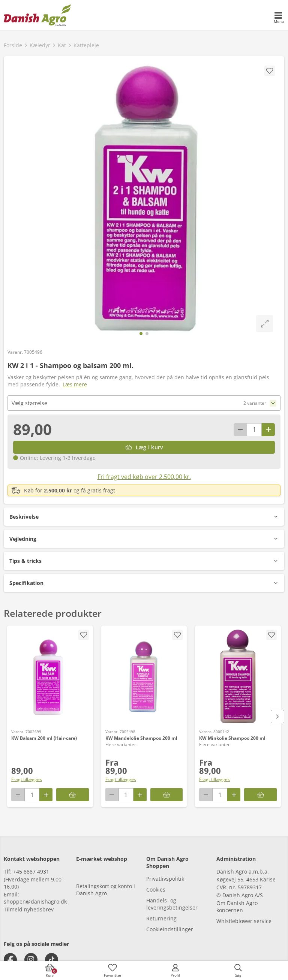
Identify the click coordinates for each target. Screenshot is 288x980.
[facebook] (10, 960)
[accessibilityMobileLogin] (175, 971)
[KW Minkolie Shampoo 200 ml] (238, 676)
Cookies (156, 889)
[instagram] (31, 960)
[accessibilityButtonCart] (50, 971)
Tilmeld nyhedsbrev (29, 909)
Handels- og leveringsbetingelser (172, 904)
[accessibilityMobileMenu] (279, 18)
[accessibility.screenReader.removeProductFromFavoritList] (177, 635)
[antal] (254, 430)
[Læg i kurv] (144, 447)
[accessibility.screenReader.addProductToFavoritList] (84, 635)
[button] (144, 517)
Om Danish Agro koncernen (237, 907)
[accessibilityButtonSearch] (238, 971)
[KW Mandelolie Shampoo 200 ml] (144, 676)
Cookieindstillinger (170, 929)
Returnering (161, 918)
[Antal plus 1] (268, 430)
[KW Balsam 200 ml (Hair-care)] (50, 676)
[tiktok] (52, 960)
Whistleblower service (244, 921)
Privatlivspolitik (165, 879)
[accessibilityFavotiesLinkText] (112, 971)
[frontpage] (37, 15)
